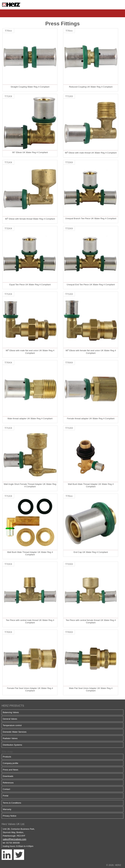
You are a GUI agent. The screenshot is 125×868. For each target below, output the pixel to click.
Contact (6, 789)
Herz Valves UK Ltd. (13, 824)
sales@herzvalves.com (14, 839)
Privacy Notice (10, 816)
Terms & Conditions (12, 803)
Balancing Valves (11, 712)
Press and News (10, 770)
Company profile (10, 763)
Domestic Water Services (15, 732)
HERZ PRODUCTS (13, 706)
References (8, 783)
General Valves (10, 719)
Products (7, 757)
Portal (6, 796)
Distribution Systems (12, 745)
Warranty (7, 809)
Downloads (8, 776)
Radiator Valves (10, 738)
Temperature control (12, 725)
